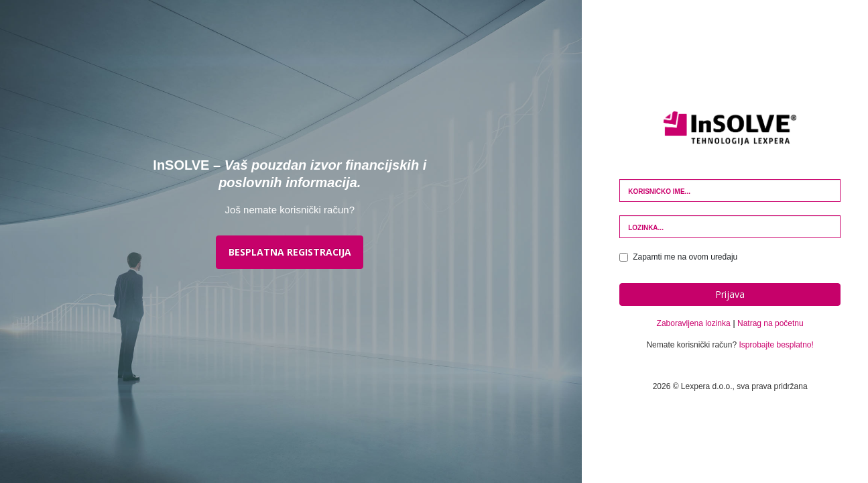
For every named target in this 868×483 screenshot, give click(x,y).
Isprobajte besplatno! (776, 345)
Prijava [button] (730, 294)
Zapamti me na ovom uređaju (678, 257)
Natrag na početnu (770, 323)
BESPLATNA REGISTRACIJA (290, 252)
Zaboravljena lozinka (694, 323)
